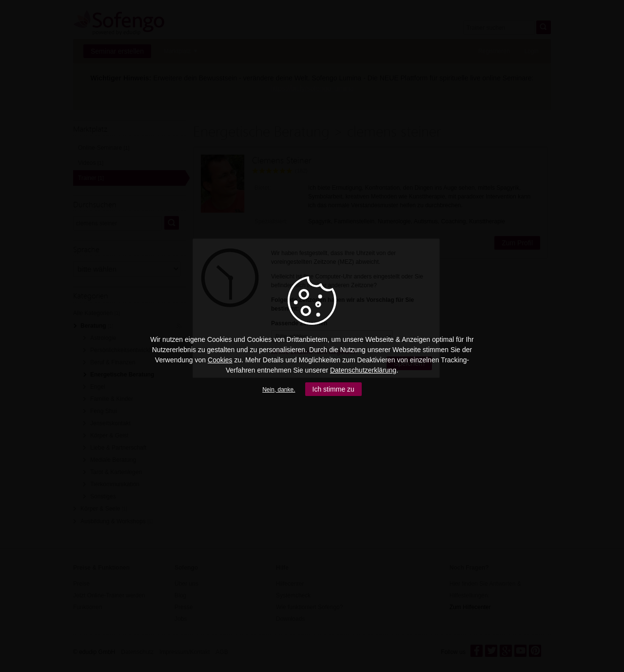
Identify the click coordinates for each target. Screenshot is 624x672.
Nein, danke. (279, 390)
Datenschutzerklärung (363, 370)
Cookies (220, 360)
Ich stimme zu (333, 389)
